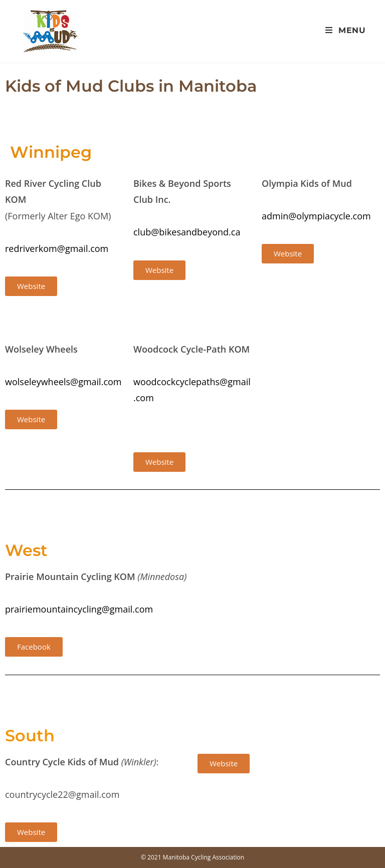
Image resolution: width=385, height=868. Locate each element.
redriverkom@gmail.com (57, 248)
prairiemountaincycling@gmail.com (79, 609)
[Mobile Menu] (346, 30)
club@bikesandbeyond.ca (187, 232)
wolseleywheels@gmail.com (63, 382)
